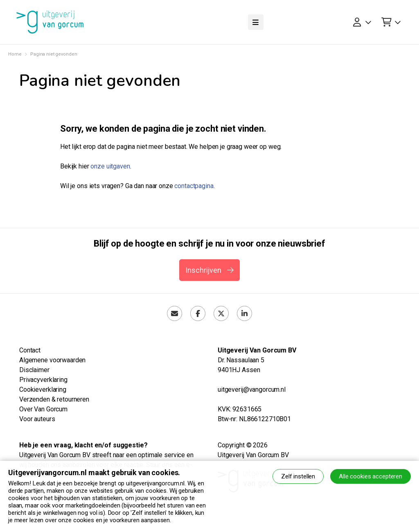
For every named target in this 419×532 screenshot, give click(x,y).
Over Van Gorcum (43, 409)
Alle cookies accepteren (371, 476)
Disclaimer (34, 370)
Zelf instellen (298, 476)
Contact (30, 350)
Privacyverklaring (43, 380)
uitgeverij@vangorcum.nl (252, 389)
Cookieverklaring (43, 389)
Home (15, 54)
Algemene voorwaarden (52, 360)
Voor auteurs (37, 419)
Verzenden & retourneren (54, 399)
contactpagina (194, 186)
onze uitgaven (110, 166)
